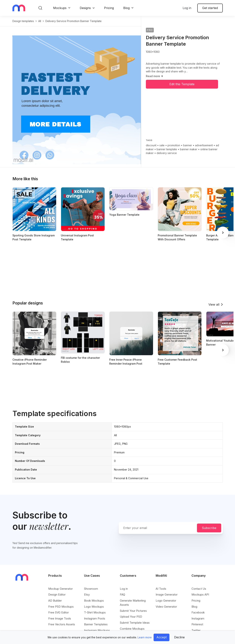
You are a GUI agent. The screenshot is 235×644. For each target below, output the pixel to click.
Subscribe (209, 528)
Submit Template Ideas (135, 623)
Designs (85, 8)
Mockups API (200, 595)
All (40, 21)
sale (162, 145)
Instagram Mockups (97, 630)
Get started (210, 8)
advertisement (204, 145)
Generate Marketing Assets (133, 603)
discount (151, 145)
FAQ (122, 595)
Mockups (60, 8)
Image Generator (167, 595)
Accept (162, 637)
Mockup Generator (60, 589)
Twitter (196, 630)
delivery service (167, 153)
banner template (167, 149)
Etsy (87, 595)
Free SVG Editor (59, 612)
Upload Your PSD (131, 617)
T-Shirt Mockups (95, 612)
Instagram (198, 618)
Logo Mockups (94, 607)
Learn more (145, 637)
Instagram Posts (95, 618)
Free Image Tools (60, 618)
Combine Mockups (132, 629)
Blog (126, 8)
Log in (187, 8)
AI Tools (161, 589)
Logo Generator (166, 601)
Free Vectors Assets (62, 624)
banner (188, 145)
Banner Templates (96, 624)
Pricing (109, 8)
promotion (174, 145)
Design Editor (57, 595)
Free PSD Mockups (61, 607)
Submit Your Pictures (133, 611)
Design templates (23, 21)
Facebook (198, 612)
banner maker (189, 149)
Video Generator (166, 607)
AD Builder (55, 601)
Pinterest (197, 624)
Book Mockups (94, 601)
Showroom (91, 589)
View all (214, 304)
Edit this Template (182, 84)
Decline (179, 637)
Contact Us (199, 589)
